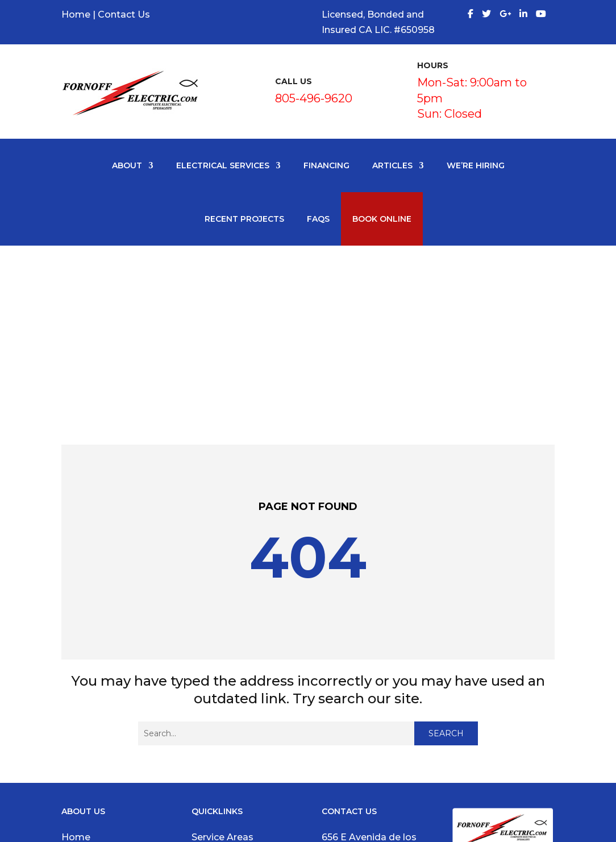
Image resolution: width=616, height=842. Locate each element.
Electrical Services (223, 165)
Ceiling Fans (219, 741)
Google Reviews (99, 709)
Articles (392, 165)
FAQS (318, 219)
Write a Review (96, 725)
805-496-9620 (314, 98)
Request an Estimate (110, 771)
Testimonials (91, 694)
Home (76, 14)
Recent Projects (244, 219)
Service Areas (222, 663)
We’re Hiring (476, 165)
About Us (83, 679)
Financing (326, 165)
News (74, 741)
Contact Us (124, 14)
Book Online (382, 219)
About (127, 165)
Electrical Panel (227, 725)
